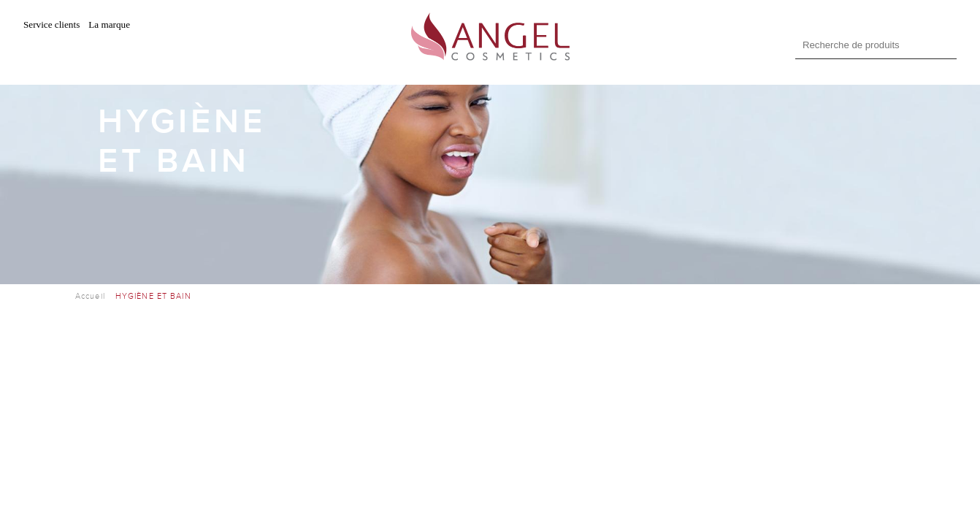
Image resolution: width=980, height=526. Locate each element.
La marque (109, 24)
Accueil (90, 296)
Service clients (51, 24)
